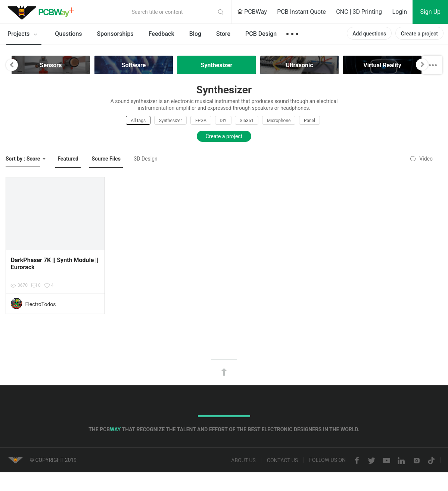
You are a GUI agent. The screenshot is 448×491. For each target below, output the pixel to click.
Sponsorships (115, 34)
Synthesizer (171, 121)
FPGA (201, 121)
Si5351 (247, 121)
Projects (24, 34)
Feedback (161, 34)
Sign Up (430, 12)
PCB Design (261, 34)
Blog (195, 34)
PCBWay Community (43, 12)
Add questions (369, 34)
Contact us (282, 461)
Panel (309, 121)
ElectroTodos (40, 304)
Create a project (419, 34)
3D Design (145, 159)
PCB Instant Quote (301, 12)
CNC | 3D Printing (359, 12)
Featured (68, 159)
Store (223, 34)
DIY (223, 121)
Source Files (106, 159)
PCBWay (252, 12)
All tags (138, 121)
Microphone (279, 121)
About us (243, 461)
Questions (68, 34)
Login (400, 12)
